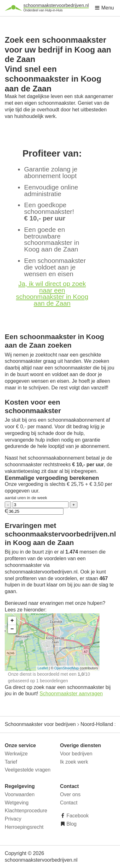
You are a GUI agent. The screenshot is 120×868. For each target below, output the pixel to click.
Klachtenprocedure (26, 811)
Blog (71, 824)
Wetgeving (17, 803)
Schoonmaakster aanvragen (71, 694)
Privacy (13, 819)
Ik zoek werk (74, 762)
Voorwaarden (20, 794)
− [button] (12, 629)
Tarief (11, 762)
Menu (104, 8)
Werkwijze (16, 754)
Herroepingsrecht (24, 827)
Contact (69, 803)
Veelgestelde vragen (28, 770)
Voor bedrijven (76, 754)
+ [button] (12, 621)
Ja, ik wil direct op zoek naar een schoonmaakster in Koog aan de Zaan (52, 293)
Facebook (77, 816)
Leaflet (43, 668)
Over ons (70, 794)
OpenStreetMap (67, 668)
